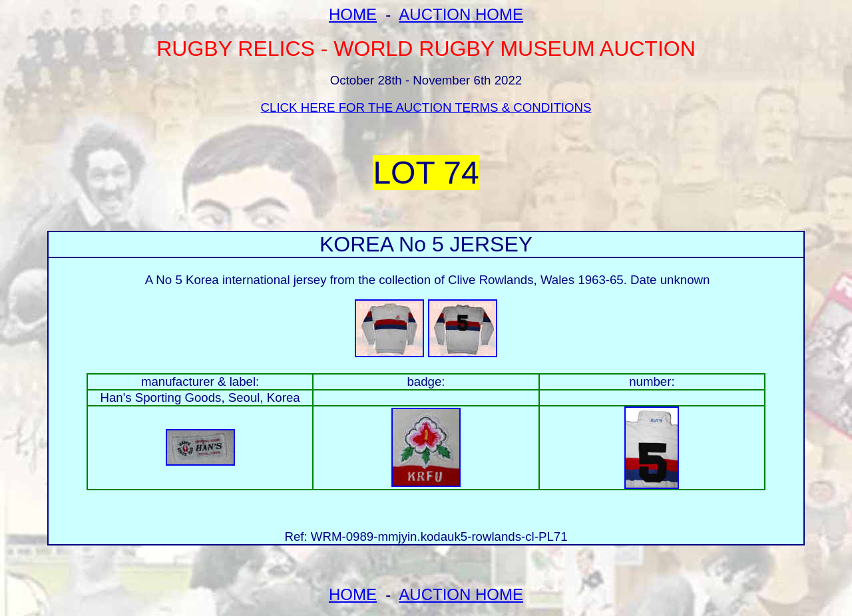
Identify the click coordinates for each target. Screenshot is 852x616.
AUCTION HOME (461, 14)
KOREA (356, 244)
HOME (353, 14)
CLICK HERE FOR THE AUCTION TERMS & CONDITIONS (426, 107)
